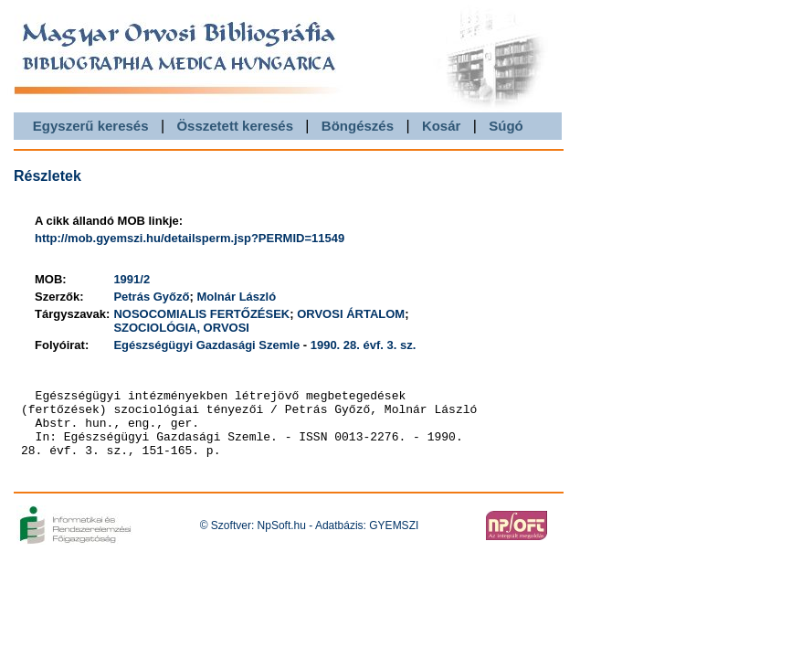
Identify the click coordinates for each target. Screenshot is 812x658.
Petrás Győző (151, 297)
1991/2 (132, 279)
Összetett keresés (235, 126)
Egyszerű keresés (91, 126)
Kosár (442, 126)
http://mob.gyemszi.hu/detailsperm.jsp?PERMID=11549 (190, 238)
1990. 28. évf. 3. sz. (364, 345)
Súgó (506, 126)
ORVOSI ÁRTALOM (351, 314)
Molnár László (236, 297)
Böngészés (358, 126)
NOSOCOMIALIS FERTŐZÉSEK (201, 314)
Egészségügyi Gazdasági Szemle (206, 345)
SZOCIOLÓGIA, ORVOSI (181, 328)
